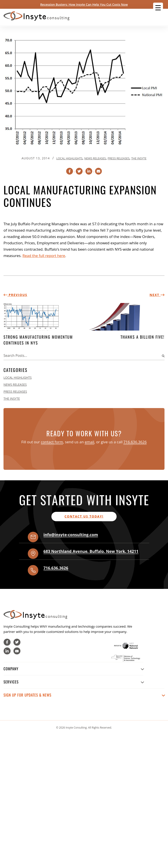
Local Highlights (69, 158)
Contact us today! (84, 516)
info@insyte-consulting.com (71, 535)
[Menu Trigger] (158, 8)
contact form (52, 442)
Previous (15, 295)
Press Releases (119, 158)
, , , (91, 551)
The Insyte (139, 158)
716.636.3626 (135, 442)
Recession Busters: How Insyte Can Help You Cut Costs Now (84, 4)
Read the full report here (44, 256)
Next (157, 295)
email (89, 442)
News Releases (95, 158)
